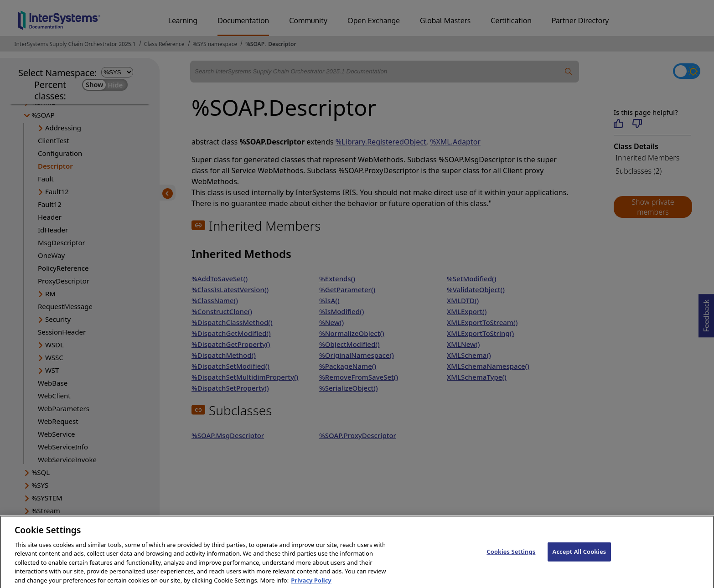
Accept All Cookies (579, 557)
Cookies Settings (511, 557)
